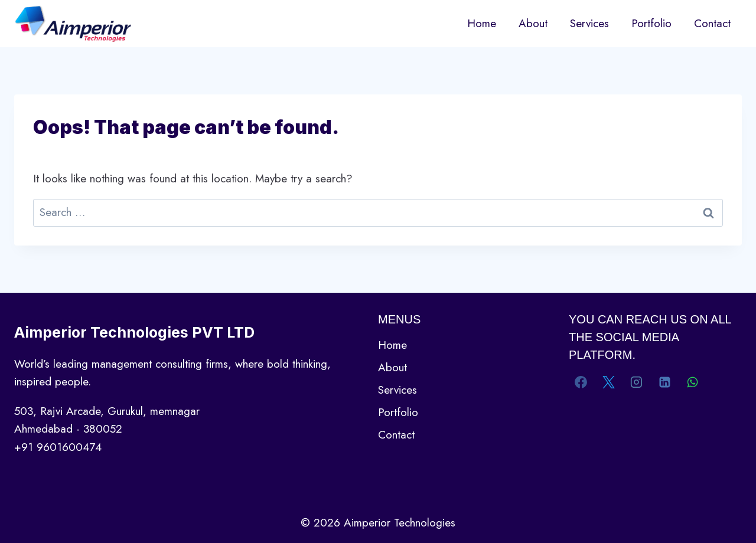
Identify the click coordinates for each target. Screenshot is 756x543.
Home (482, 23)
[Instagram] (637, 382)
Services (589, 23)
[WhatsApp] (692, 382)
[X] (609, 382)
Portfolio (651, 23)
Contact (712, 23)
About (533, 23)
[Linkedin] (664, 382)
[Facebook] (581, 382)
